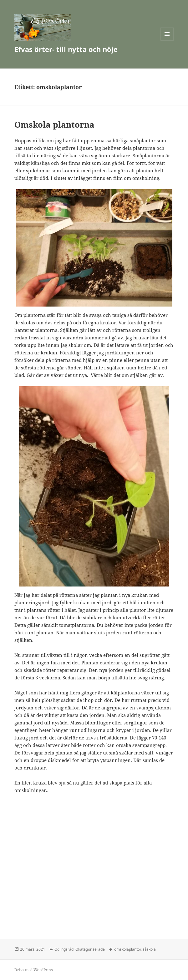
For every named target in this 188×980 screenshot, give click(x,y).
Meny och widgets (167, 41)
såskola (149, 949)
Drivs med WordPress (33, 970)
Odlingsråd (64, 949)
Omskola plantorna (54, 124)
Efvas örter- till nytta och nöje (66, 49)
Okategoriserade (90, 949)
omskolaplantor (127, 949)
